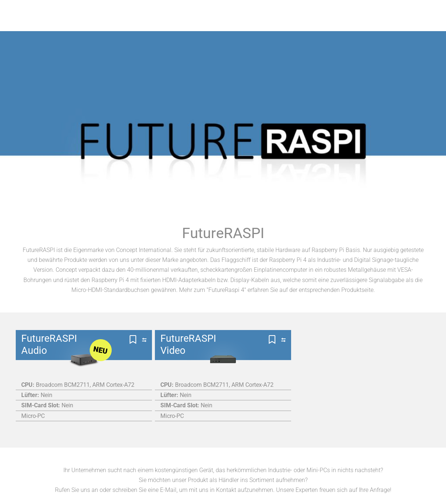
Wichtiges (274, 24)
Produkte (147, 24)
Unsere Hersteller (210, 24)
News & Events (390, 24)
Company (328, 24)
